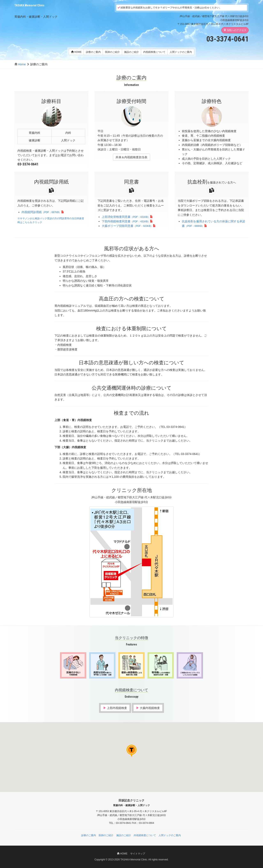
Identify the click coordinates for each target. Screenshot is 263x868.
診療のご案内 (93, 52)
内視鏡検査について (154, 52)
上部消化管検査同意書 (127, 217)
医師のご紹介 (112, 52)
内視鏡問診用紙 (43, 212)
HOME (76, 52)
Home (22, 64)
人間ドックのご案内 (181, 52)
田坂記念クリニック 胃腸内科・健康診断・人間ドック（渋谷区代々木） (39, 10)
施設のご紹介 (131, 52)
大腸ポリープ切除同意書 (129, 226)
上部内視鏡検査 (115, 708)
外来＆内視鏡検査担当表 (131, 157)
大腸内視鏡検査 (148, 708)
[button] (138, 757)
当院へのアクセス (235, 30)
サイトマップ (138, 854)
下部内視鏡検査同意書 (127, 221)
